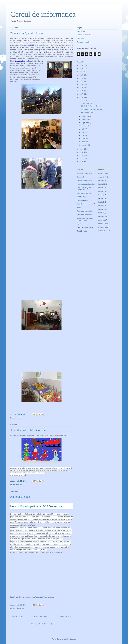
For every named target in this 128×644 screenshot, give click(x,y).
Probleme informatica (85, 211)
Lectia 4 (101, 195)
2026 (82, 65)
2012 (82, 155)
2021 (82, 81)
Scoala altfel (103, 231)
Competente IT (82, 200)
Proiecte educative (84, 42)
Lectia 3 (101, 191)
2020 (82, 84)
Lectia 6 (101, 202)
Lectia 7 (101, 206)
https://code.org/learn (27, 525)
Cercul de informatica (43, 14)
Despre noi (81, 31)
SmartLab (81, 177)
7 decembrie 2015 (32, 59)
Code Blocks (82, 197)
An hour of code (20, 497)
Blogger (72, 639)
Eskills (79, 208)
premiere (102, 220)
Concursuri (81, 38)
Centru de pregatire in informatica (85, 189)
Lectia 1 (101, 180)
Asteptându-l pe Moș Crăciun (28, 430)
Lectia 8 (101, 209)
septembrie (86, 123)
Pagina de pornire (41, 616)
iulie (83, 129)
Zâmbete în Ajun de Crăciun (27, 33)
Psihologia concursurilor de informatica (86, 219)
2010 (82, 162)
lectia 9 (101, 213)
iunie (84, 132)
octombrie (85, 119)
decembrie (86, 103)
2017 (82, 94)
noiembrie (85, 116)
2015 (82, 100)
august (84, 126)
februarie (85, 142)
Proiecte (19, 418)
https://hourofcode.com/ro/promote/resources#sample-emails (32, 597)
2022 (82, 78)
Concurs (101, 173)
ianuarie (85, 145)
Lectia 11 (102, 184)
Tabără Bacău (82, 231)
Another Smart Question (86, 184)
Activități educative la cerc (86, 173)
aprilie (84, 139)
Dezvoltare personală (85, 180)
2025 (82, 69)
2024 (82, 72)
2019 (82, 88)
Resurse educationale (85, 227)
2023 (82, 75)
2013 (82, 152)
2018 (82, 91)
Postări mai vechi (65, 616)
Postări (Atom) (47, 624)
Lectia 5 (101, 198)
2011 (82, 158)
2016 (82, 97)
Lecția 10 (102, 216)
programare (20, 608)
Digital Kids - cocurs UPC (86, 204)
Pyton (79, 224)
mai (83, 135)
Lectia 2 (101, 188)
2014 (82, 149)
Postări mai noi (17, 616)
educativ (19, 484)
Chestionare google (84, 193)
